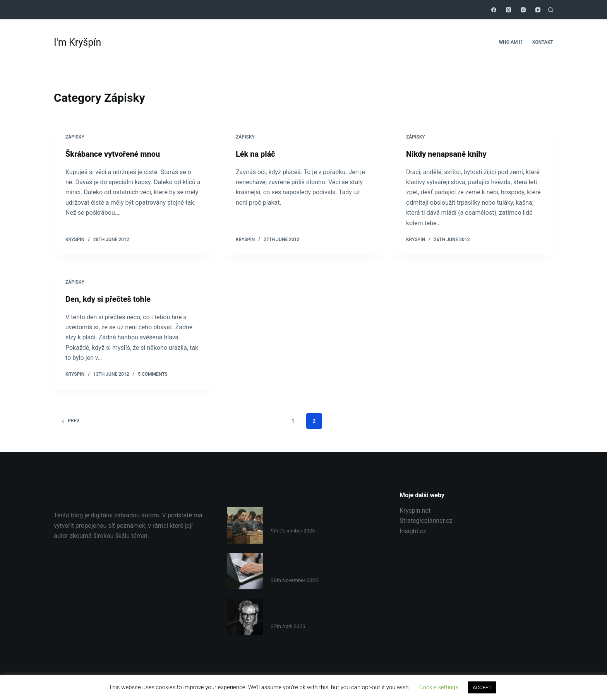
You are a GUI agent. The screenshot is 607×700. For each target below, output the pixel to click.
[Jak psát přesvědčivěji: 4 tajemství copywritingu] (245, 570)
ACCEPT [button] (482, 687)
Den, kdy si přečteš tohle (108, 299)
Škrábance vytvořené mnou (113, 154)
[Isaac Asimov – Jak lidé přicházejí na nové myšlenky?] (245, 616)
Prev (70, 420)
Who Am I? (511, 42)
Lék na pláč (255, 154)
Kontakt (543, 42)
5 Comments (153, 374)
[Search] (551, 10)
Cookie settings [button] (439, 687)
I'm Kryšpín (77, 42)
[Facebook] (494, 10)
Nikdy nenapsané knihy (447, 154)
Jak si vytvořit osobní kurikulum (312, 519)
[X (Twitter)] (508, 10)
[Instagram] (523, 10)
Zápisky (75, 137)
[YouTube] (538, 10)
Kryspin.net (415, 510)
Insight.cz (413, 530)
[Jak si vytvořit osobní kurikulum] (245, 525)
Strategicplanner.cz (426, 520)
